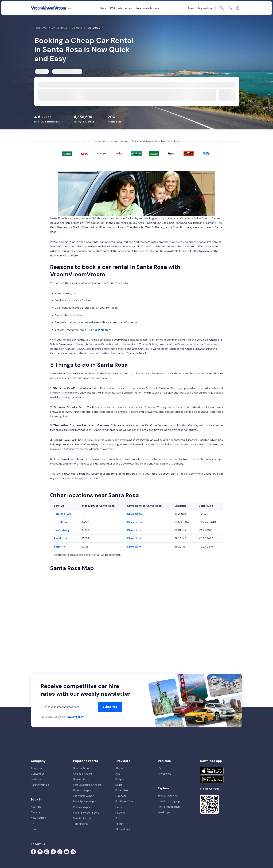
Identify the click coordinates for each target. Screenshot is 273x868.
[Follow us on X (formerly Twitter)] (53, 852)
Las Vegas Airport (84, 796)
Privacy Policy (75, 717)
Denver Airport (82, 779)
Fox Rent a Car (124, 802)
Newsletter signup (169, 801)
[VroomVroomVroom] (51, 8)
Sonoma (59, 547)
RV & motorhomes (121, 8)
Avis (118, 774)
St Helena (60, 522)
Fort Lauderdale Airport (87, 785)
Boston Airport (82, 768)
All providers (123, 829)
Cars (103, 8)
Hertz (119, 807)
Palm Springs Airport (85, 802)
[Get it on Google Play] (212, 779)
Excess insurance (168, 796)
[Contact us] (231, 8)
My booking (205, 8)
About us (36, 768)
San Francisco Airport (86, 813)
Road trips (164, 812)
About (192, 8)
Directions (134, 514)
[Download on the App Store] (212, 771)
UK (32, 823)
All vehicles (164, 774)
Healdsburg (62, 530)
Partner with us (40, 785)
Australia (36, 807)
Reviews (36, 779)
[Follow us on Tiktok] (60, 852)
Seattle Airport (82, 818)
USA (33, 829)
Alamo (119, 768)
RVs (160, 768)
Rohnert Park (63, 514)
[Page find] (222, 8)
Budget (120, 779)
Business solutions (147, 8)
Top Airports (81, 824)
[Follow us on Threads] (47, 852)
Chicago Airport (83, 774)
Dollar (119, 785)
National (120, 813)
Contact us (97, 330)
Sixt (118, 818)
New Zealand (38, 818)
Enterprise (122, 790)
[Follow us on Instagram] (40, 852)
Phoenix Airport (82, 807)
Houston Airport (83, 790)
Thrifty (119, 824)
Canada (35, 812)
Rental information (169, 807)
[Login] (238, 8)
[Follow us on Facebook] (33, 852)
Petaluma (60, 538)
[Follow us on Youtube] (67, 852)
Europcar (121, 796)
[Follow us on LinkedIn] (73, 852)
